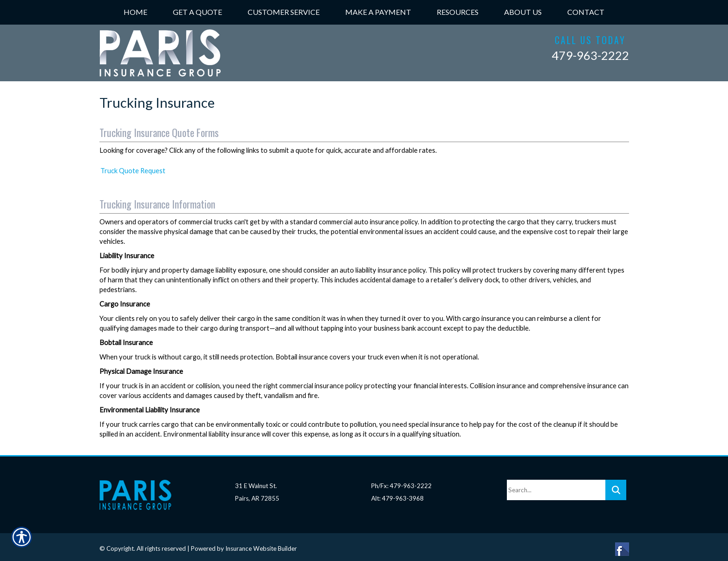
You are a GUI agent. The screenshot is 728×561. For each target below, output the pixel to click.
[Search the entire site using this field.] (556, 486)
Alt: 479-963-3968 (397, 494)
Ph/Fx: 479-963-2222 (401, 482)
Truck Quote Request (133, 171)
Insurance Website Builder (261, 544)
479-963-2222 (590, 55)
